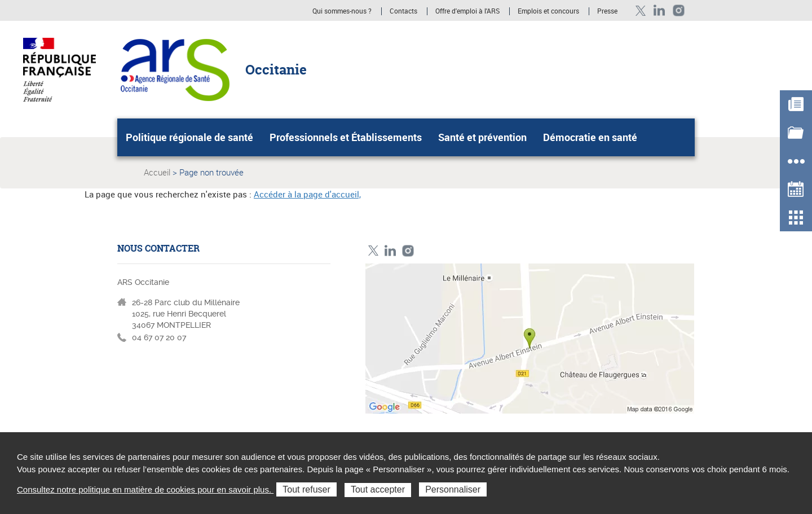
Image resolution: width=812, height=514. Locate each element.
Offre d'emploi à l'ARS (467, 11)
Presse (607, 11)
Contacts (403, 11)
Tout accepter (378, 489)
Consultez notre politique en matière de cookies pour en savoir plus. (145, 489)
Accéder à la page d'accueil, (307, 194)
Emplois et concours (548, 11)
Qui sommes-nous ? (342, 11)
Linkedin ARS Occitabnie (659, 10)
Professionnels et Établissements (346, 137)
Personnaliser (453, 489)
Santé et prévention (482, 137)
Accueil (157, 172)
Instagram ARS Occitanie (679, 10)
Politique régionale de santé (189, 137)
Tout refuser (306, 489)
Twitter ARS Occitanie (640, 10)
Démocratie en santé (590, 137)
